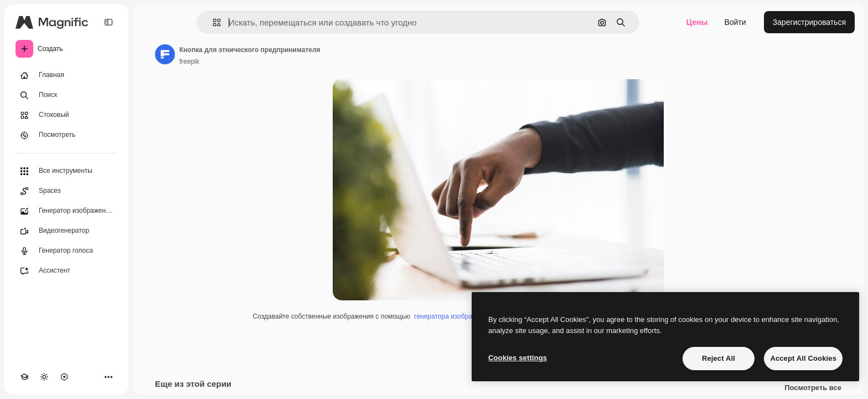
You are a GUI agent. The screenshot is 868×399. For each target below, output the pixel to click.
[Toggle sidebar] (108, 22)
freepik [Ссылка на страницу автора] (189, 62)
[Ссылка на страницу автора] (165, 54)
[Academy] (24, 377)
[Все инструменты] (66, 171)
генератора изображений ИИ (458, 316)
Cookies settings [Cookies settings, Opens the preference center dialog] (518, 358)
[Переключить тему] (44, 377)
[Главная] (66, 75)
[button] (212, 22)
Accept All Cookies (803, 358)
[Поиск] (66, 95)
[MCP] (64, 377)
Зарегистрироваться (809, 22)
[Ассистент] (66, 271)
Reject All (719, 358)
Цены (697, 22)
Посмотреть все (813, 388)
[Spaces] (66, 191)
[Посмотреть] (66, 135)
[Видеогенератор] (66, 231)
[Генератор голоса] (66, 251)
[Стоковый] (66, 115)
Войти (735, 22)
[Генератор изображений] (66, 211)
